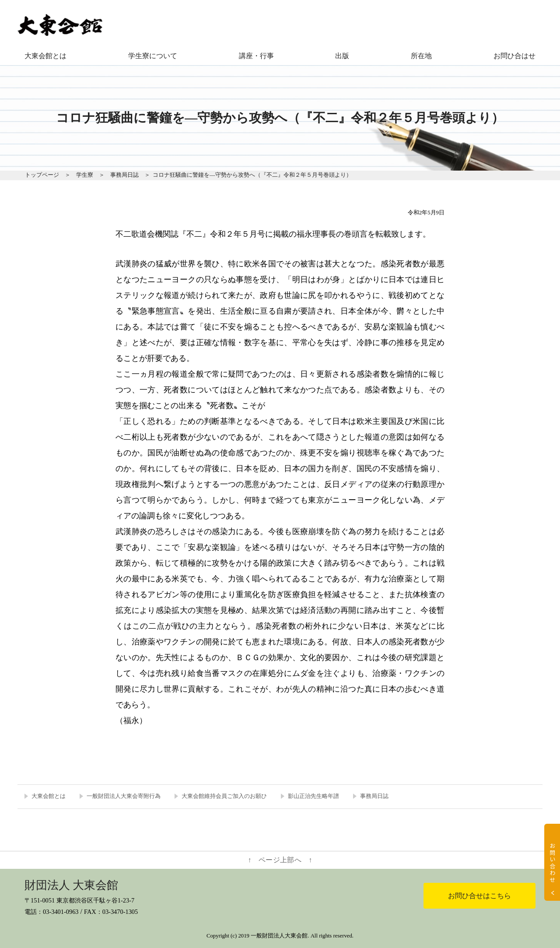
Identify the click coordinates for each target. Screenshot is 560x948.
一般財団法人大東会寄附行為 (124, 796)
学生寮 (85, 175)
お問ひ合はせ (514, 56)
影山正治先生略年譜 (313, 796)
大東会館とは (45, 56)
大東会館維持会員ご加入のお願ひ (224, 796)
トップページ (42, 175)
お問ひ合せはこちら (479, 896)
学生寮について (153, 56)
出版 (342, 56)
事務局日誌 (124, 175)
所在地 (421, 56)
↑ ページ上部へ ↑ (280, 860)
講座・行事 (256, 56)
